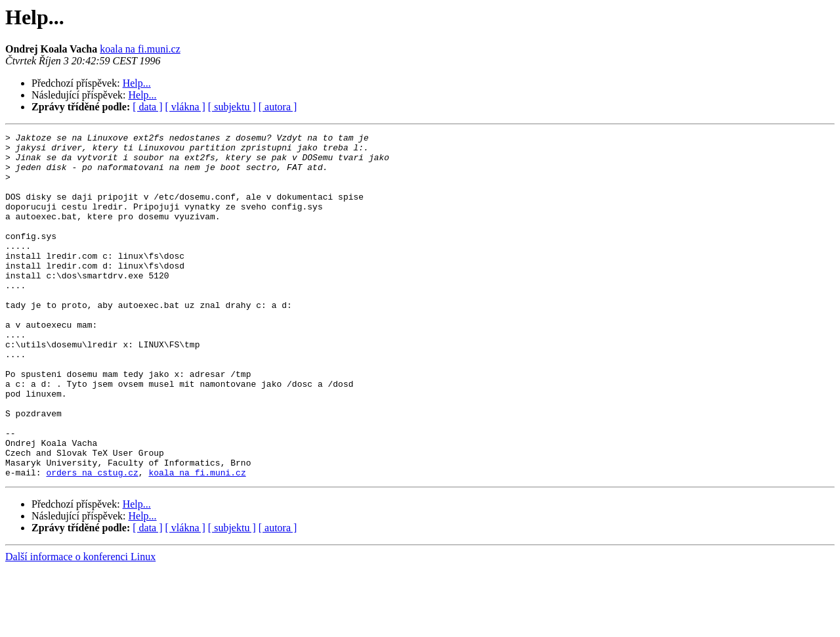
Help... (137, 83)
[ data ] (147, 107)
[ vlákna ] (185, 107)
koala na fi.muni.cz (140, 49)
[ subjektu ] (232, 107)
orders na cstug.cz (92, 541)
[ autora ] (278, 107)
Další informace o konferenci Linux (80, 626)
